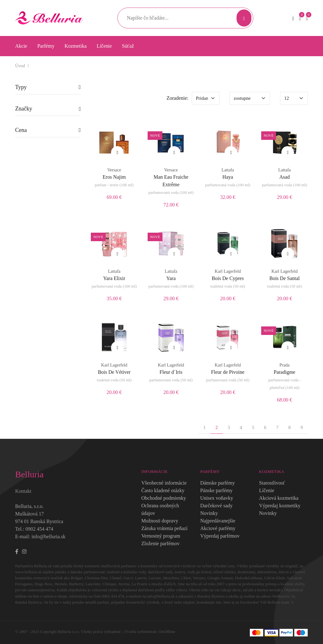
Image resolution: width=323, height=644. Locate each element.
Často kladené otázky (163, 490)
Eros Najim (114, 177)
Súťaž (128, 46)
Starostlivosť (272, 483)
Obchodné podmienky (164, 498)
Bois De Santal (285, 278)
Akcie (21, 46)
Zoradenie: (177, 98)
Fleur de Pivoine (228, 372)
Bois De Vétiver (114, 372)
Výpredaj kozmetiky (280, 506)
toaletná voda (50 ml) (228, 286)
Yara (171, 278)
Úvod (20, 66)
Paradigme (285, 372)
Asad (285, 177)
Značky (24, 109)
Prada (285, 365)
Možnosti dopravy (160, 521)
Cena (21, 130)
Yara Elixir (114, 278)
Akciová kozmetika (279, 498)
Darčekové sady (217, 506)
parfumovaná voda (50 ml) (171, 380)
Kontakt (23, 491)
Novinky (209, 513)
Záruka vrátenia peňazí (164, 528)
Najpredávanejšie (218, 521)
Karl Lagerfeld (228, 271)
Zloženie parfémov (160, 543)
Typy (21, 87)
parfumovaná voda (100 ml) (171, 193)
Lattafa (228, 170)
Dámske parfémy (218, 483)
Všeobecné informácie (164, 483)
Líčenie (104, 46)
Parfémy (46, 46)
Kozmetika (75, 46)
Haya (228, 177)
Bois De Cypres (228, 278)
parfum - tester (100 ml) (114, 185)
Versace (114, 170)
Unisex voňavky (217, 498)
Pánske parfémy (217, 490)
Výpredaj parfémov (220, 536)
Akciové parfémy (218, 528)
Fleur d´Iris (171, 372)
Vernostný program (161, 536)
